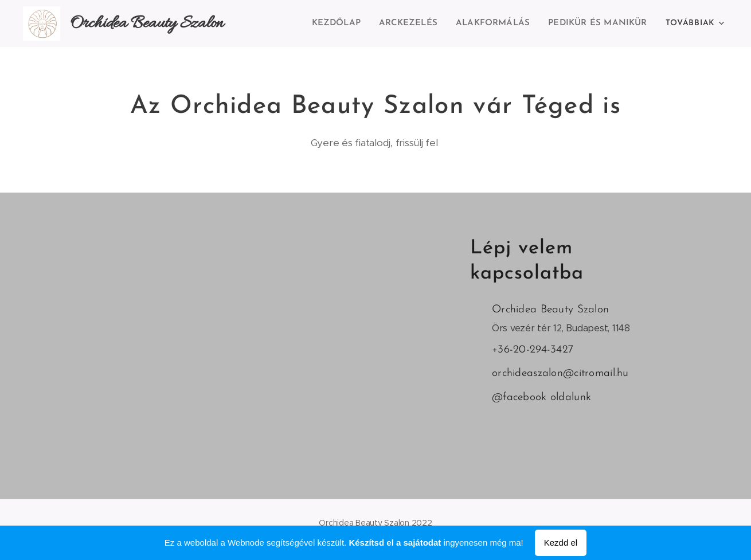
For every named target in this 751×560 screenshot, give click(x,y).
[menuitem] (345, 24)
